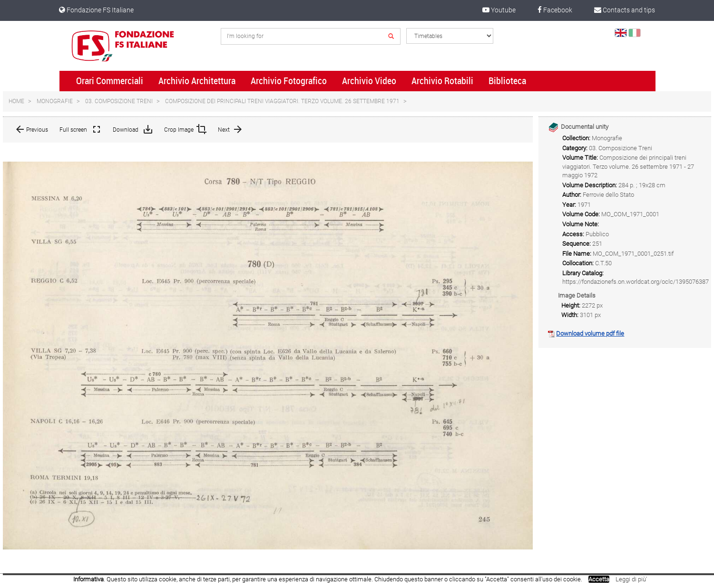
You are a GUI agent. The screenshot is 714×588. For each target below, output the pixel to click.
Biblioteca (507, 81)
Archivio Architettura (197, 81)
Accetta (599, 579)
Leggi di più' (631, 579)
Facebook (555, 10)
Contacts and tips (625, 10)
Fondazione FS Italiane (96, 10)
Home (16, 101)
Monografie (55, 101)
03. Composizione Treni (119, 101)
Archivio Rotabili (442, 81)
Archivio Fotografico (289, 81)
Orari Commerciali (110, 81)
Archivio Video (369, 81)
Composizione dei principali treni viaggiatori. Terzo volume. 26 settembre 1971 (282, 101)
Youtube (499, 10)
